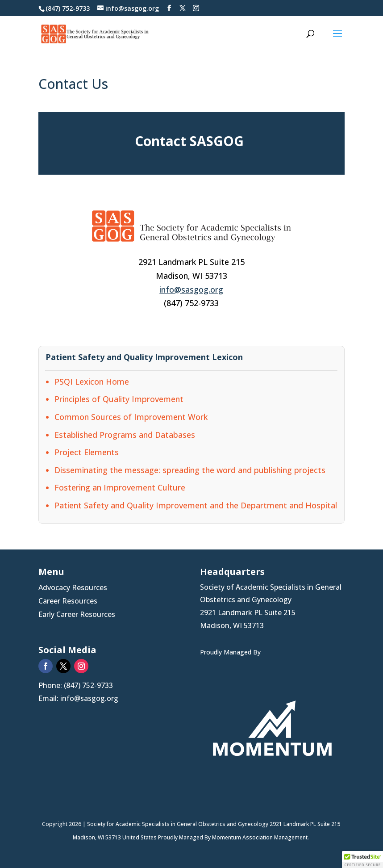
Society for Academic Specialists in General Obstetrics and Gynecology (178, 824)
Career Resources (68, 602)
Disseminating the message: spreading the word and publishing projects (190, 470)
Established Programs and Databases (125, 435)
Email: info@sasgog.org (78, 698)
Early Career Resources (77, 615)
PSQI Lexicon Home (92, 382)
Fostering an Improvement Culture (120, 487)
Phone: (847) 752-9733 (76, 685)
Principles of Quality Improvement (119, 399)
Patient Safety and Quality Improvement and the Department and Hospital (196, 505)
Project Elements (87, 452)
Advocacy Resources (73, 588)
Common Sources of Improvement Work (131, 417)
